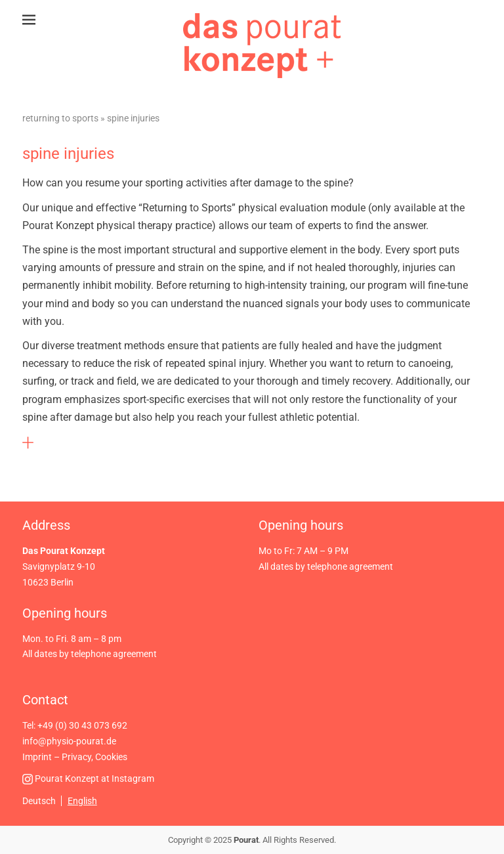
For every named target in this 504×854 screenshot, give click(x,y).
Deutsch (39, 801)
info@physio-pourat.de (69, 741)
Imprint (37, 757)
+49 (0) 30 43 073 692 (82, 725)
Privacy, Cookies (94, 757)
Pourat (246, 840)
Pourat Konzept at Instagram (88, 779)
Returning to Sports (60, 118)
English (82, 801)
